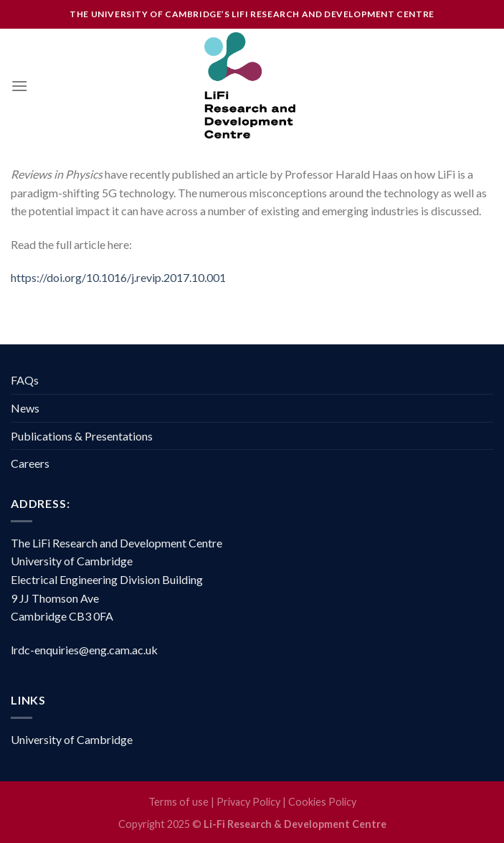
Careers (30, 463)
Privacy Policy (248, 802)
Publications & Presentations (82, 436)
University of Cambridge (72, 739)
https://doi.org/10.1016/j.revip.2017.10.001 (118, 277)
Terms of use (179, 802)
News (25, 408)
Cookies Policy (322, 802)
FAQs (25, 380)
